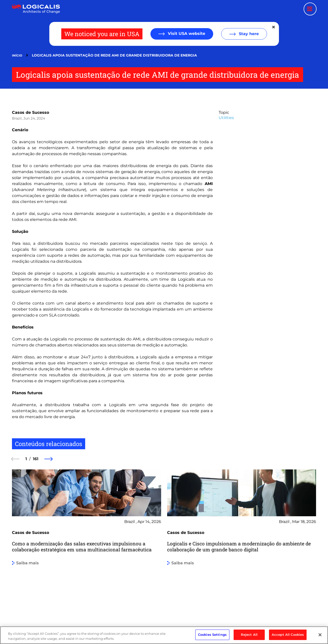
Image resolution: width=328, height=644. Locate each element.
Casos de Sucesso (31, 112)
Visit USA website (186, 33)
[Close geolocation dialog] (274, 27)
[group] (87, 541)
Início (17, 55)
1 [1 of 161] (26, 459)
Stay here (248, 34)
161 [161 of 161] (36, 459)
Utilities (226, 118)
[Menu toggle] (310, 9)
